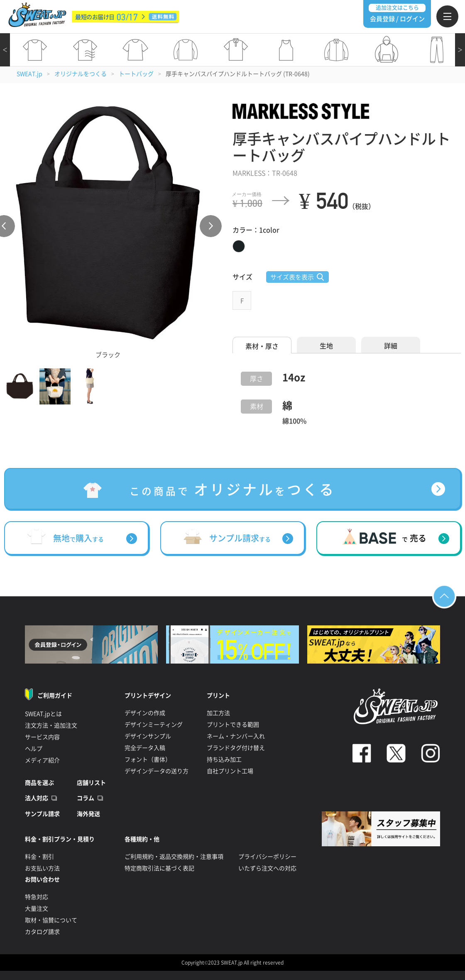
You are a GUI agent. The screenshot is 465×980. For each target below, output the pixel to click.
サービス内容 (42, 737)
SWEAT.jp (29, 74)
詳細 (391, 346)
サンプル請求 (42, 814)
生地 (326, 346)
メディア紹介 (42, 760)
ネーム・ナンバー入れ (236, 736)
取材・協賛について (51, 920)
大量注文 (37, 909)
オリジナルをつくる (81, 74)
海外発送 (88, 814)
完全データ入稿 (145, 748)
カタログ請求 (42, 932)
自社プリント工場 (230, 771)
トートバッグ (136, 74)
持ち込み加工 (224, 759)
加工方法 (218, 713)
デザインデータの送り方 (157, 771)
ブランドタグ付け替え (236, 748)
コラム (86, 798)
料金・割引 (39, 857)
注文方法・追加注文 (51, 725)
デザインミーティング (154, 725)
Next (211, 226)
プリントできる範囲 (233, 725)
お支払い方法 (42, 868)
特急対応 (37, 897)
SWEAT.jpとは (43, 714)
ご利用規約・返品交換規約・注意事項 (174, 857)
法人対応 (37, 798)
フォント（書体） (148, 759)
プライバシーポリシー (267, 857)
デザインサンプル (148, 736)
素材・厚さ (262, 346)
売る (414, 538)
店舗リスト (91, 783)
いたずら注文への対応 (267, 868)
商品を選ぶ (39, 783)
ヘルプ (34, 749)
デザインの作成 (145, 713)
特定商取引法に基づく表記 (159, 868)
